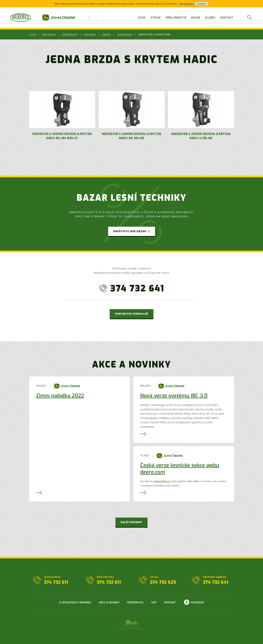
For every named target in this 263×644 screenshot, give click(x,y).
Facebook (197, 602)
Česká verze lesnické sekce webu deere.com (180, 469)
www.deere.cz (162, 481)
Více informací (186, 4)
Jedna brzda (124, 34)
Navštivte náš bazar (130, 231)
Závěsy (107, 34)
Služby (210, 18)
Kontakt (227, 18)
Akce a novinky (109, 602)
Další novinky (131, 522)
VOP (154, 602)
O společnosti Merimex (75, 602)
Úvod (142, 18)
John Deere (49, 34)
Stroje (156, 18)
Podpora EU (135, 602)
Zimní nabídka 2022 (60, 396)
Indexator (90, 34)
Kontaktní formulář (132, 314)
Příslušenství (176, 18)
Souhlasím (202, 4)
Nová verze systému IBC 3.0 (174, 396)
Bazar (196, 18)
